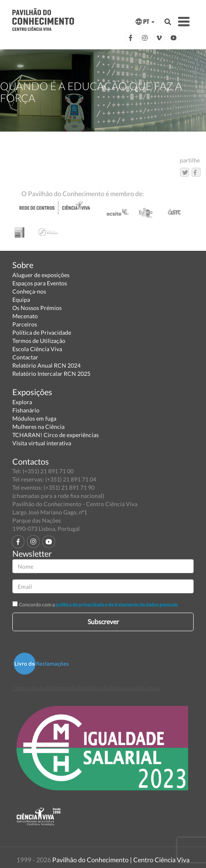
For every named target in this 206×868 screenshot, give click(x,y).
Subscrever (103, 621)
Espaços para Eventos (40, 283)
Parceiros (25, 324)
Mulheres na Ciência (38, 427)
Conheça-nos (29, 291)
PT (145, 22)
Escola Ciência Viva (37, 349)
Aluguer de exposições (41, 275)
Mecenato (25, 316)
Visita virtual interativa (42, 443)
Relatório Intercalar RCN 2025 (51, 374)
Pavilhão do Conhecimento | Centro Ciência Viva (121, 860)
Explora (22, 402)
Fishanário (26, 410)
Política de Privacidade (42, 332)
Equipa (21, 300)
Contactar (25, 357)
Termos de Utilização (39, 341)
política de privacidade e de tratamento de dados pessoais (117, 605)
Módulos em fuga (34, 418)
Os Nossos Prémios (37, 308)
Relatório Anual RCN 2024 (46, 365)
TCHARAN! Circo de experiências (56, 435)
